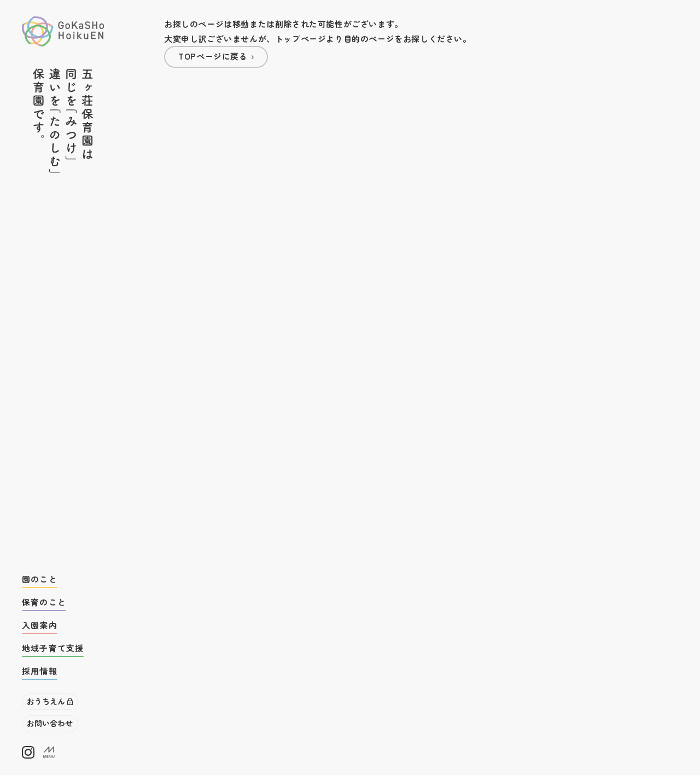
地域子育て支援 (53, 648)
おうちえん (46, 701)
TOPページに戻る (213, 56)
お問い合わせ (50, 723)
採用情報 (40, 671)
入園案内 (40, 625)
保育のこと (44, 602)
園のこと (40, 579)
